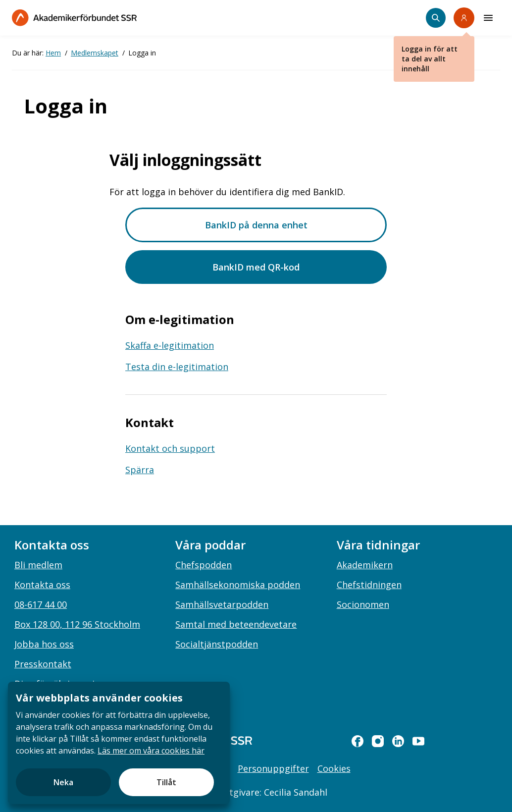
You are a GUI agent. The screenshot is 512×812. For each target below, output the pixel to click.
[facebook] (358, 741)
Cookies (334, 768)
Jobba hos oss (44, 644)
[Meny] (488, 18)
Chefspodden (204, 565)
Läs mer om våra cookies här (151, 751)
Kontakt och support (170, 448)
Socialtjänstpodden (217, 644)
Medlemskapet (95, 53)
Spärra (140, 470)
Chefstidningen (369, 585)
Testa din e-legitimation (177, 367)
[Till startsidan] (74, 18)
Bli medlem (38, 565)
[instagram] (378, 741)
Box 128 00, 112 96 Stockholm (77, 624)
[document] (119, 743)
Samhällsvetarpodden (222, 604)
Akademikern (365, 565)
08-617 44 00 (41, 604)
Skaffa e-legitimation (170, 345)
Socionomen (363, 604)
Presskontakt (43, 664)
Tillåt (166, 782)
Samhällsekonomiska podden (238, 585)
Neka (63, 782)
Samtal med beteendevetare (236, 624)
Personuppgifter (273, 768)
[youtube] (418, 741)
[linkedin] (398, 741)
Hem (53, 53)
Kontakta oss (42, 585)
